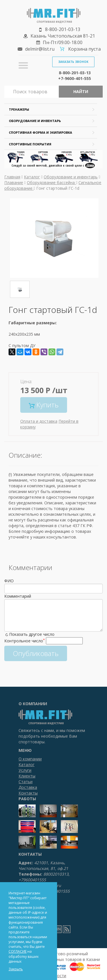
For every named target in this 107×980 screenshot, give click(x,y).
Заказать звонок (73, 62)
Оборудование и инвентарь (35, 121)
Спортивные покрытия (30, 144)
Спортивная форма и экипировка (41, 132)
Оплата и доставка (39, 421)
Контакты (28, 793)
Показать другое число (32, 634)
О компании (30, 759)
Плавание (14, 182)
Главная (12, 177)
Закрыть (16, 969)
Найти (81, 91)
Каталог (32, 177)
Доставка (28, 787)
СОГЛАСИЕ (18, 951)
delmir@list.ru (40, 49)
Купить (44, 405)
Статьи (26, 782)
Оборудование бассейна (51, 182)
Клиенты (27, 776)
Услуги (25, 770)
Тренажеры (19, 109)
